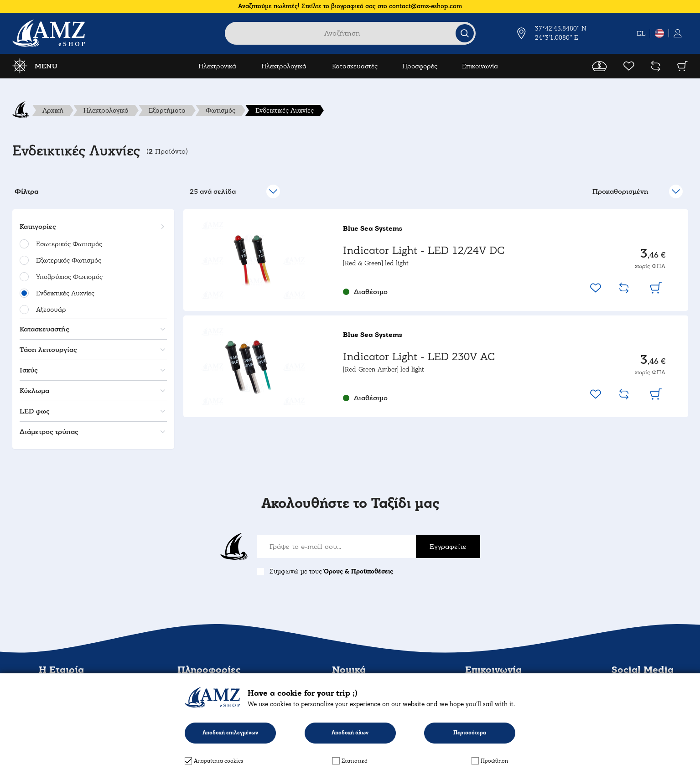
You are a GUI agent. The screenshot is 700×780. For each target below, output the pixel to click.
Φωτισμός (220, 110)
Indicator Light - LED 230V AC (419, 357)
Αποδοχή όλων (350, 733)
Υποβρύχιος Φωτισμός (69, 277)
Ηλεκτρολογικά (284, 66)
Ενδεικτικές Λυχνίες (285, 110)
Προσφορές (420, 66)
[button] (92, 227)
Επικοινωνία (480, 66)
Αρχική (53, 110)
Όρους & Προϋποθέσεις (358, 571)
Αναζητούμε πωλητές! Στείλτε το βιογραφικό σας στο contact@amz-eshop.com (350, 6)
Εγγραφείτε (448, 547)
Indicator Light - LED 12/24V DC (424, 251)
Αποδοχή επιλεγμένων (230, 733)
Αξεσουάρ (51, 310)
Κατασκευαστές (355, 66)
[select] (637, 191)
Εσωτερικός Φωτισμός (69, 244)
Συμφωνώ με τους (331, 571)
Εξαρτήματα (167, 110)
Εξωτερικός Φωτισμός (69, 260)
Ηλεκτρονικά (217, 66)
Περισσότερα (470, 733)
